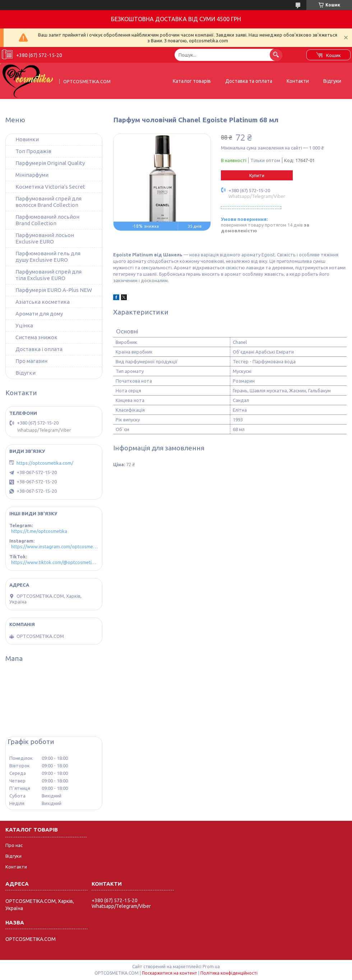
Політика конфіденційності (229, 973)
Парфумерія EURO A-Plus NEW (54, 290)
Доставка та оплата (249, 81)
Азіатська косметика (43, 302)
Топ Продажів (33, 151)
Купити (257, 175)
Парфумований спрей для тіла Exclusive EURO (48, 275)
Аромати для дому (39, 314)
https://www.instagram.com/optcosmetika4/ (55, 546)
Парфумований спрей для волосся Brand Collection (48, 202)
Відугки (26, 373)
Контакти (298, 81)
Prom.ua (211, 967)
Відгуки (332, 81)
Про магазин (31, 361)
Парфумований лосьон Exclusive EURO (45, 238)
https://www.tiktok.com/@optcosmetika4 (55, 562)
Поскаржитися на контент (170, 973)
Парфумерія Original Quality (50, 163)
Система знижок (36, 337)
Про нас (14, 845)
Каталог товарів (192, 81)
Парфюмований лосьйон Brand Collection (47, 220)
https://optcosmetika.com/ (45, 463)
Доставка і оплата (39, 349)
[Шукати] (276, 55)
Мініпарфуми (32, 175)
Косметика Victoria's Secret (50, 187)
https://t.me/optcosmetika (39, 531)
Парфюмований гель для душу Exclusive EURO (48, 257)
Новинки (27, 139)
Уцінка (24, 325)
